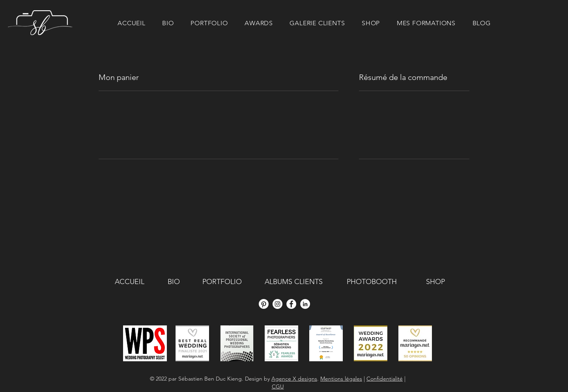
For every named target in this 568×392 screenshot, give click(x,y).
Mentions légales (341, 379)
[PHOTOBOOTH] (372, 282)
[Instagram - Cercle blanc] (277, 304)
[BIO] (174, 282)
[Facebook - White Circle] (291, 304)
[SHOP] (435, 282)
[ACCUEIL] (129, 282)
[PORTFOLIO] (222, 282)
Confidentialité (385, 379)
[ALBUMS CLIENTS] (294, 282)
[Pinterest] (264, 304)
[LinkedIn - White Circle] (305, 304)
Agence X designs (294, 379)
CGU (278, 386)
